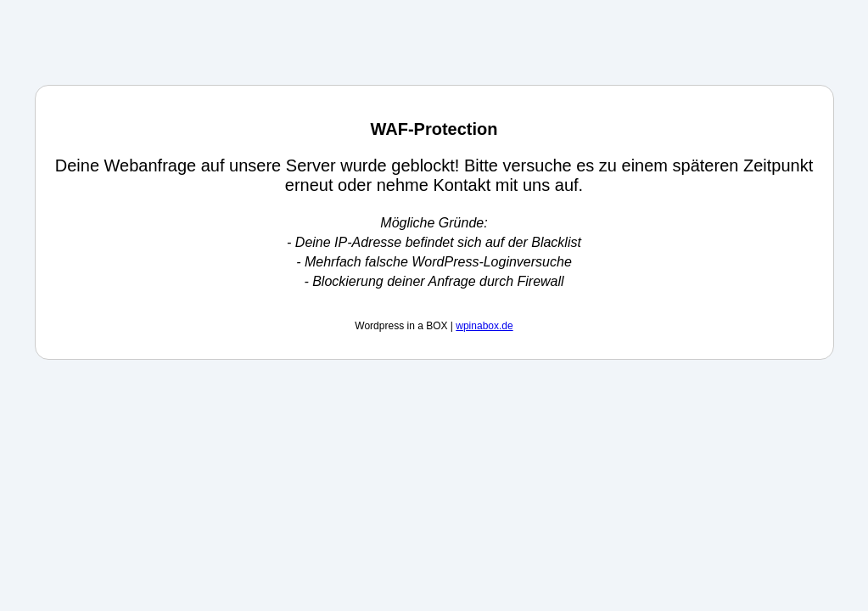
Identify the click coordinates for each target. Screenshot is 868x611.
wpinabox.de (484, 326)
